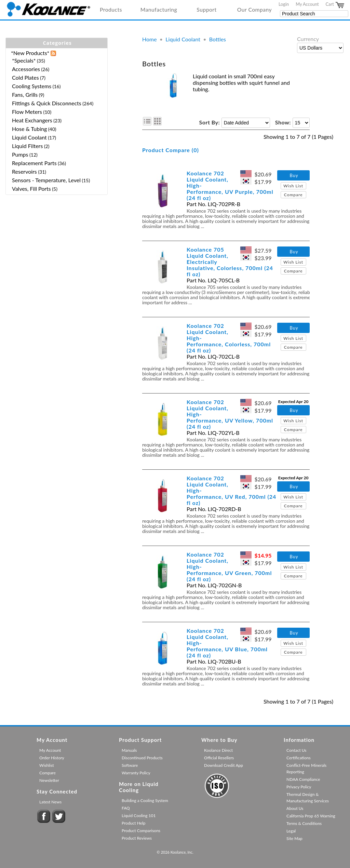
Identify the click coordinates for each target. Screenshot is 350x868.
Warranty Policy (136, 773)
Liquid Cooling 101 (139, 816)
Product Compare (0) (171, 150)
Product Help (133, 823)
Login (284, 4)
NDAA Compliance (303, 779)
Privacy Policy (299, 787)
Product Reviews (137, 838)
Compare (293, 195)
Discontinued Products (142, 758)
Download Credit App (224, 765)
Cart (335, 5)
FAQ (126, 808)
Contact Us (296, 750)
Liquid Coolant (183, 39)
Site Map (294, 838)
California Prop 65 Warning (311, 816)
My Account (307, 4)
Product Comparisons (141, 831)
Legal (291, 831)
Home (150, 39)
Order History (52, 758)
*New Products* (30, 53)
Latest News (50, 802)
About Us (295, 808)
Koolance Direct (218, 750)
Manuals (129, 750)
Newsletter (49, 780)
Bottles (218, 39)
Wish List (293, 186)
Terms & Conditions (304, 823)
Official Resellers (219, 758)
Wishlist (46, 765)
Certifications (299, 758)
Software (130, 765)
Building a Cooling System (145, 800)
